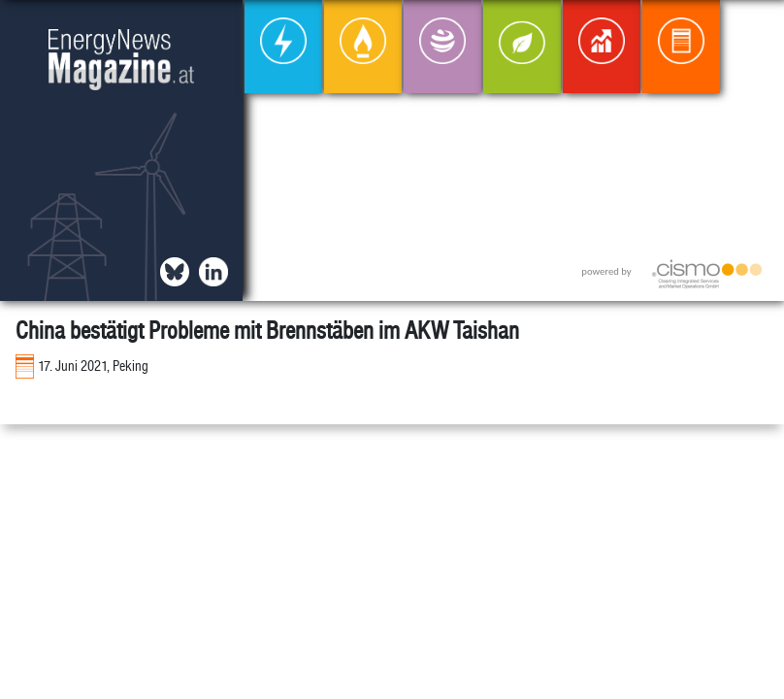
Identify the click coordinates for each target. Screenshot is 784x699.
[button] (753, 31)
